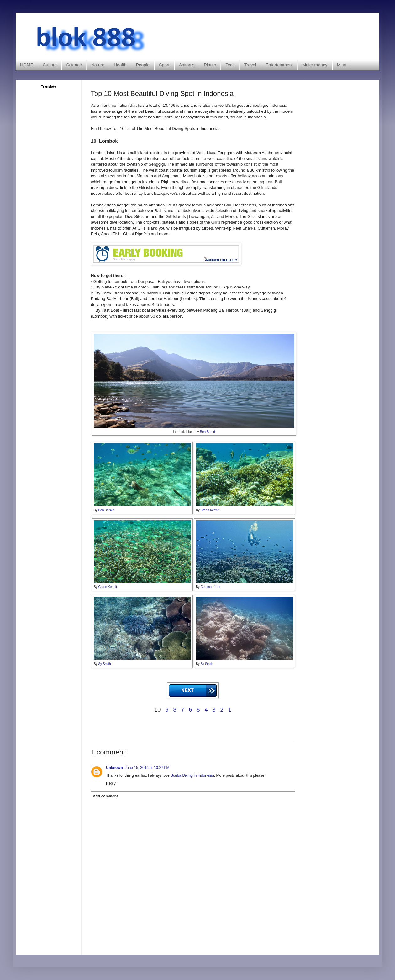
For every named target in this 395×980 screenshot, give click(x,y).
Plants (210, 65)
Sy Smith (104, 664)
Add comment (105, 796)
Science (74, 65)
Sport (164, 65)
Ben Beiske (106, 510)
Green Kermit (210, 510)
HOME (27, 65)
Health (120, 65)
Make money (315, 65)
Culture (50, 65)
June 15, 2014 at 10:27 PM (147, 768)
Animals (187, 65)
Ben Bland (207, 432)
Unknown (114, 768)
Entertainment (279, 65)
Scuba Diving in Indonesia (192, 775)
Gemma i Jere (210, 587)
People (143, 65)
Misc (342, 65)
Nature (98, 65)
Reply (111, 783)
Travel (250, 65)
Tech (230, 65)
